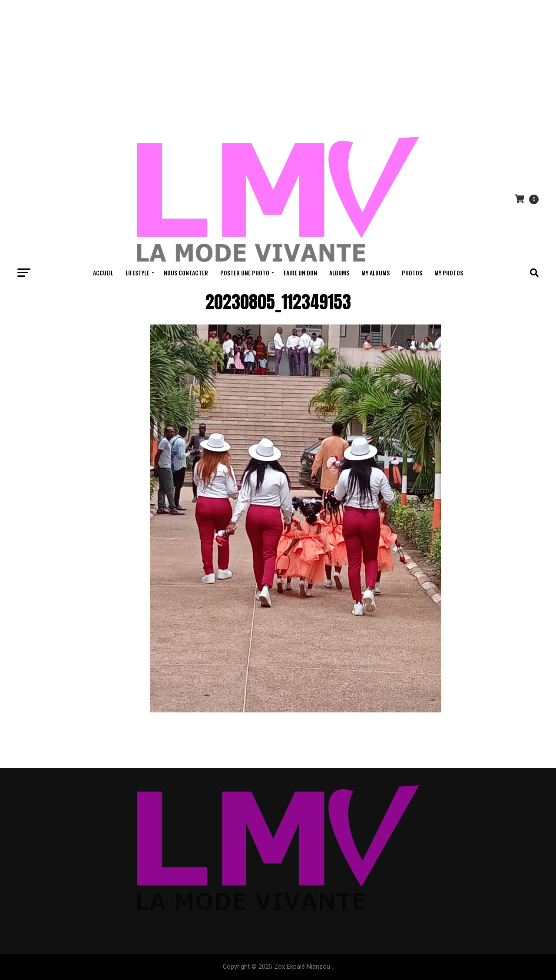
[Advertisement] (278, 65)
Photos (412, 273)
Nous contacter (186, 273)
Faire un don (300, 273)
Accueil (103, 273)
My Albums (376, 273)
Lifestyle (137, 273)
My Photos (449, 273)
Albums (339, 273)
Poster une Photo (245, 273)
